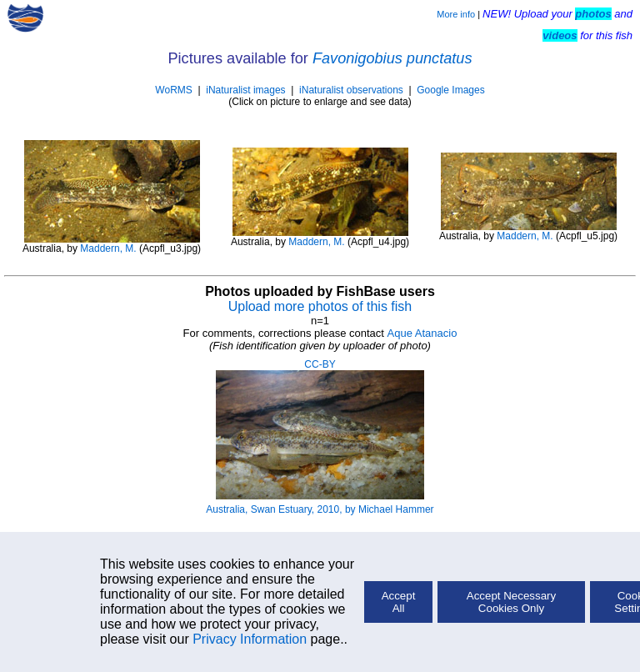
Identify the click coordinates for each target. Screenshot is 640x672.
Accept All (399, 602)
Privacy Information (250, 639)
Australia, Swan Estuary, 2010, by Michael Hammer (320, 509)
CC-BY (320, 364)
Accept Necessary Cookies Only (511, 602)
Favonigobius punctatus (392, 58)
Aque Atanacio (422, 333)
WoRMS (173, 90)
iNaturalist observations (351, 90)
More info (456, 14)
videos (560, 35)
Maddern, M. (108, 248)
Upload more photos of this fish (320, 306)
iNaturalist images (245, 90)
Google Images (450, 90)
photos (593, 14)
